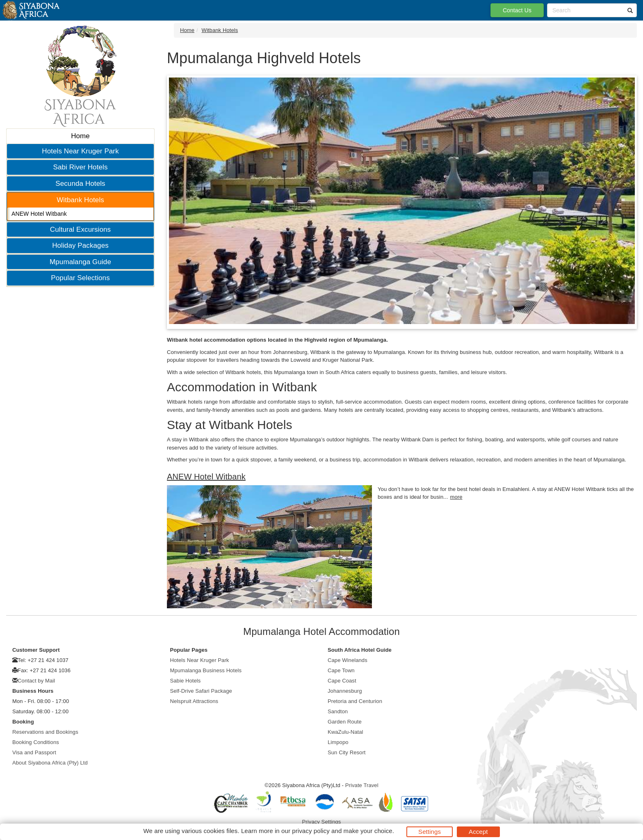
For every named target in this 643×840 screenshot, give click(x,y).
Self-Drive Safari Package (201, 691)
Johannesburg (345, 691)
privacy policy (311, 831)
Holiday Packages (80, 245)
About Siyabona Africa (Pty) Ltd (50, 763)
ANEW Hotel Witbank (39, 214)
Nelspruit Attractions (194, 701)
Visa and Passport (34, 752)
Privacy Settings (322, 822)
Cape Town (341, 670)
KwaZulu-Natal (345, 732)
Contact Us (517, 10)
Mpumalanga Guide (80, 262)
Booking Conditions (36, 742)
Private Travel (362, 785)
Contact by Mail (36, 681)
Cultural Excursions (80, 229)
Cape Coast (342, 681)
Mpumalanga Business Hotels (206, 670)
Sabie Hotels (186, 681)
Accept (478, 832)
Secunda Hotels (80, 184)
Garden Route (345, 722)
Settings (430, 832)
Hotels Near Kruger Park (80, 151)
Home (80, 136)
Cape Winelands (348, 660)
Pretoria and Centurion (355, 701)
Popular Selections (80, 278)
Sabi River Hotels (80, 167)
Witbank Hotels (80, 200)
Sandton (338, 711)
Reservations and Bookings (45, 732)
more (456, 497)
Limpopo (338, 742)
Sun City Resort (347, 752)
